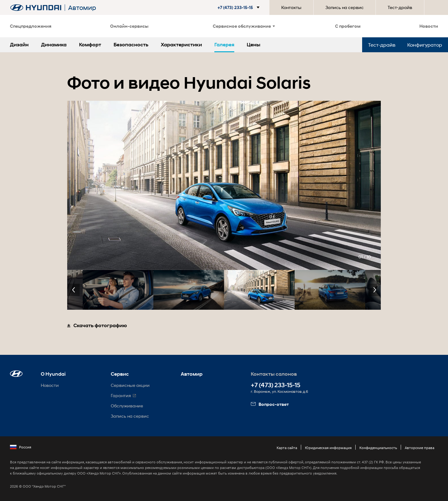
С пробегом (348, 26)
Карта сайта (287, 448)
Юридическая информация (328, 448)
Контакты (291, 7)
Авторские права (420, 448)
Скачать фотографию (97, 325)
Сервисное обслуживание (244, 26)
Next (375, 290)
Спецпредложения (31, 26)
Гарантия (121, 395)
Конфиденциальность (378, 448)
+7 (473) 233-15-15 (275, 385)
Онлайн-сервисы (129, 26)
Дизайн (19, 45)
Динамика (54, 45)
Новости (429, 26)
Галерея (224, 45)
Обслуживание (127, 406)
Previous (73, 290)
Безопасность (131, 45)
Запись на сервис (345, 7)
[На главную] (36, 8)
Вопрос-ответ (270, 404)
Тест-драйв (400, 7)
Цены (254, 45)
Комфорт (90, 45)
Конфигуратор (425, 45)
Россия (21, 447)
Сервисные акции (130, 385)
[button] (240, 7)
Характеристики (181, 45)
